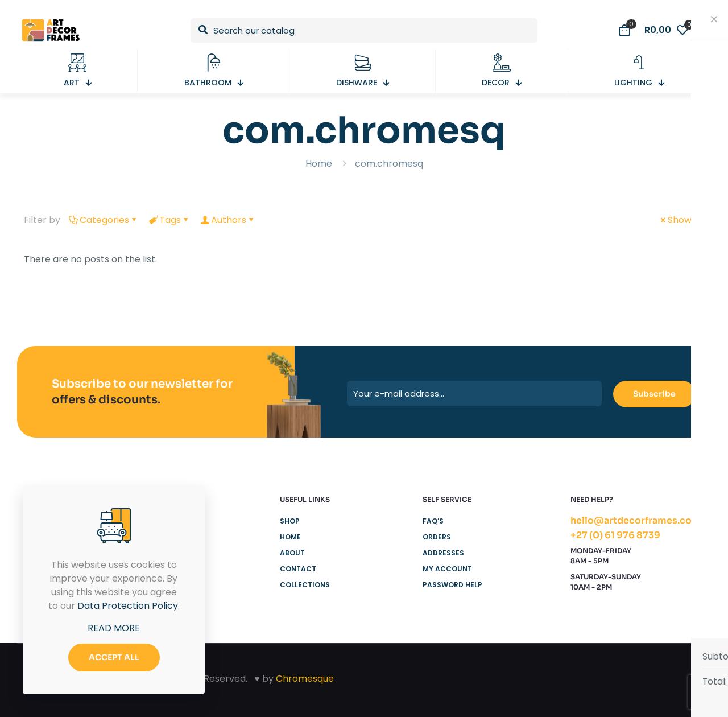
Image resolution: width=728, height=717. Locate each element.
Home (319, 164)
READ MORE (114, 628)
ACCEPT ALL (114, 657)
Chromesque (305, 679)
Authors (228, 220)
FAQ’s (433, 521)
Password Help (452, 585)
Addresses (443, 553)
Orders (437, 537)
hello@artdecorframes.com (636, 520)
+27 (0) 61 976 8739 (615, 535)
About (292, 553)
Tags (169, 220)
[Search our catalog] (364, 30)
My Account (447, 569)
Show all (681, 220)
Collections (305, 585)
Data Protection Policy (128, 606)
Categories (104, 220)
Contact (298, 569)
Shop (290, 521)
